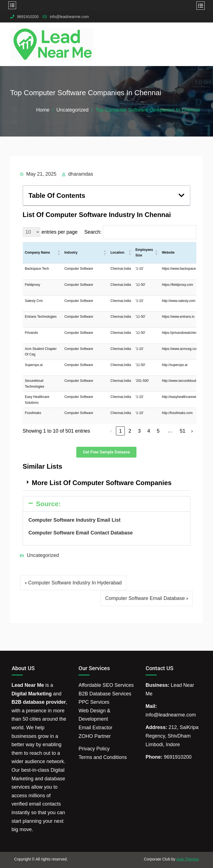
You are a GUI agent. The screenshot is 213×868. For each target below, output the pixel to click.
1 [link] (120, 431)
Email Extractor (95, 728)
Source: (48, 504)
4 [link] (149, 431)
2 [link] (130, 431)
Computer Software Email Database (145, 598)
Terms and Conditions (103, 757)
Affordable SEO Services (106, 685)
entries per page (60, 232)
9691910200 (28, 17)
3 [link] (139, 431)
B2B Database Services (105, 694)
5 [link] (158, 431)
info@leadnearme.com (69, 17)
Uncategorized (43, 555)
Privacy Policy (94, 749)
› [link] (192, 431)
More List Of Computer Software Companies (102, 483)
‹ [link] (111, 431)
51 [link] (182, 431)
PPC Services (94, 702)
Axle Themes (187, 859)
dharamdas (81, 174)
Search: (93, 232)
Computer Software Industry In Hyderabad (75, 583)
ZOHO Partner (95, 736)
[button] (182, 195)
